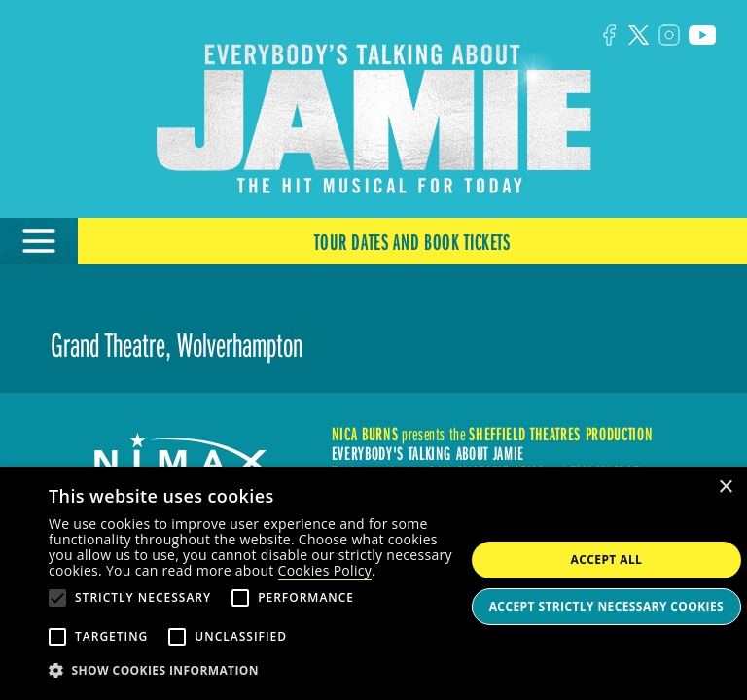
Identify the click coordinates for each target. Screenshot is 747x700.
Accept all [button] (607, 560)
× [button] (725, 488)
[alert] (373, 583)
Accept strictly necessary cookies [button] (606, 606)
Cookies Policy (325, 570)
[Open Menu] (39, 241)
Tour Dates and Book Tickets (412, 241)
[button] (257, 671)
